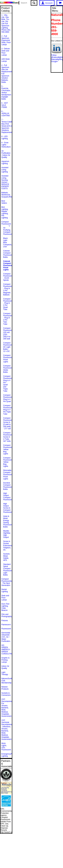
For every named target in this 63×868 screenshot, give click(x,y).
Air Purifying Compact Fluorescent (8, 231)
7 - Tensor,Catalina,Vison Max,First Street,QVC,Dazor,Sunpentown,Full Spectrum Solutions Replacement (7, 126)
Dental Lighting (5, 590)
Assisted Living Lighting (5, 170)
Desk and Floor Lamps (5, 598)
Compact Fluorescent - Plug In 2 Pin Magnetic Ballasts (8, 289)
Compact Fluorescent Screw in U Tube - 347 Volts (8, 437)
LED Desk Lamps (5, 60)
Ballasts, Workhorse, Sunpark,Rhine (7, 195)
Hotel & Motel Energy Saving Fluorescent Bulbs (8, 522)
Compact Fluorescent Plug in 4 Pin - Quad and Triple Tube (8, 384)
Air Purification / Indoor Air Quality (6, 154)
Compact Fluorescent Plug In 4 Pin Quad (8, 398)
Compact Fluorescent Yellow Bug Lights (8, 449)
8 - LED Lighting (5, 137)
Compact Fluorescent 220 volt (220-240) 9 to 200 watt (8, 333)
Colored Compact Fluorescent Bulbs (8, 254)
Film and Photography (7, 615)
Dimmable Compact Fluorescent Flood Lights (8, 475)
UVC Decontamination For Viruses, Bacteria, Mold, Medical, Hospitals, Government (7, 708)
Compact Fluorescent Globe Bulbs (8, 369)
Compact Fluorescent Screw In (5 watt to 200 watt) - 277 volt (8, 423)
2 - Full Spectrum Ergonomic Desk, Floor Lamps (6, 40)
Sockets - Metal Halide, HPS (7, 557)
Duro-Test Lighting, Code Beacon (5, 607)
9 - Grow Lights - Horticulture (6, 145)
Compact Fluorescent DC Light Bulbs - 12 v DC (8, 347)
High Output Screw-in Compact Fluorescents (8, 508)
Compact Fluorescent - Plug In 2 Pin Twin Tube (8, 319)
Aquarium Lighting (5, 162)
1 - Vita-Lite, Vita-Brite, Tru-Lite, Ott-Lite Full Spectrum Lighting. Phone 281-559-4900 (6, 24)
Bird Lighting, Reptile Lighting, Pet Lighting (5, 212)
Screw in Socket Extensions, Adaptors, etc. (8, 546)
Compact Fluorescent (6, 223)
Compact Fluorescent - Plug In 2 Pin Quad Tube (8, 304)
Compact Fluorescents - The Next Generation (7, 582)
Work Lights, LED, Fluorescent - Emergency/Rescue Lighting (7, 750)
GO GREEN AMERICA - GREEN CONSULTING (7, 650)
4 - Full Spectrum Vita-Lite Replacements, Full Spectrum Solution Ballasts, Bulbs (7, 74)
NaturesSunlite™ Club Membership (7, 681)
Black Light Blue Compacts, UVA (8, 242)
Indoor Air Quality (5, 667)
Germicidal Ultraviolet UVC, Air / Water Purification (6, 637)
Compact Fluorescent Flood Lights (8, 359)
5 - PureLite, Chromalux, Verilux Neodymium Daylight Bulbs (6, 93)
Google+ (55, 61)
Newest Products (5, 688)
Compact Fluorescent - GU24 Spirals (8, 277)
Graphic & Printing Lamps (5, 660)
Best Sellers (4, 202)
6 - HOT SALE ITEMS (5, 105)
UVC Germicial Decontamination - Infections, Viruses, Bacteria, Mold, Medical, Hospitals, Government (7, 730)
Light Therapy (5, 673)
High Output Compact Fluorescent (8, 496)
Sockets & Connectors (6, 694)
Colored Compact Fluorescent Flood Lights (8, 265)
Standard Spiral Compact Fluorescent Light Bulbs (8, 570)
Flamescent (6, 625)
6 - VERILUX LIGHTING (6, 113)
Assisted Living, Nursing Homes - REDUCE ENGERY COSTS (5, 182)
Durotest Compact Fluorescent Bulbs (8, 486)
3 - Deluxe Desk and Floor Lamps (6, 52)
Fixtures (5, 621)
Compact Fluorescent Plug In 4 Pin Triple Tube (8, 410)
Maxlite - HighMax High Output (7, 534)
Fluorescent (6, 629)
